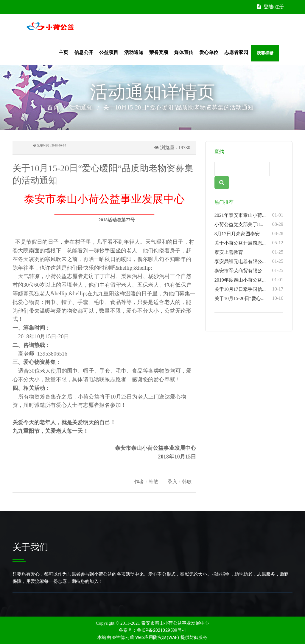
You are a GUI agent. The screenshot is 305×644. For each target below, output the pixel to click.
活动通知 (134, 52)
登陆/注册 (270, 7)
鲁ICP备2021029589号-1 (162, 630)
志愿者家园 (236, 52)
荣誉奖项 (159, 52)
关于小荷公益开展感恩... (249, 243)
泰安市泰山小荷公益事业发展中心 (175, 623)
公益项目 (109, 52)
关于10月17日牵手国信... (249, 289)
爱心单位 (209, 52)
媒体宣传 (184, 52)
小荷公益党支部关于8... (249, 224)
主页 (63, 52)
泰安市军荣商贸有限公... (249, 271)
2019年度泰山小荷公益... (249, 280)
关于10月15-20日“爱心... (249, 298)
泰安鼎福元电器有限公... (249, 261)
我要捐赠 (265, 53)
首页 (53, 107)
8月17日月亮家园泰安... (249, 234)
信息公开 (84, 52)
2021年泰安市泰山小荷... (249, 215)
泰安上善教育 (249, 252)
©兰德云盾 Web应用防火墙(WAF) (146, 637)
